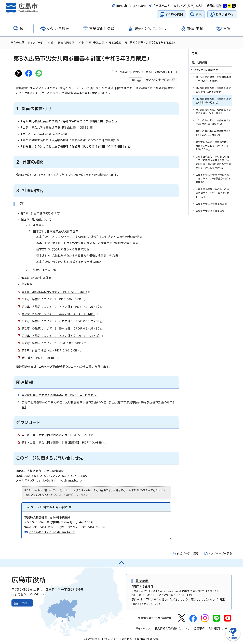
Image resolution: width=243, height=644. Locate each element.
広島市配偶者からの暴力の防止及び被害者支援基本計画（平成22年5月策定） (212, 146)
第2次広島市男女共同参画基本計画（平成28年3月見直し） (60, 395)
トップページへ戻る (220, 554)
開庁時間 (142, 581)
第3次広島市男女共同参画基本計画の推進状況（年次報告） (213, 90)
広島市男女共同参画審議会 (210, 211)
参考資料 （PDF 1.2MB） (40, 358)
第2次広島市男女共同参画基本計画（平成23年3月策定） (213, 133)
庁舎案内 (25, 603)
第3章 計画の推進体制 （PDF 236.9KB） (52, 350)
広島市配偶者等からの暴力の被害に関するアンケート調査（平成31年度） (212, 193)
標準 (190, 6)
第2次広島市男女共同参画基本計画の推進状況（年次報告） (213, 112)
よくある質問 (174, 14)
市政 (51, 43)
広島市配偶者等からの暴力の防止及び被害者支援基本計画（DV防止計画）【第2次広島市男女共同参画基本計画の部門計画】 (213, 162)
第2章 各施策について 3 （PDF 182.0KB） (54, 343)
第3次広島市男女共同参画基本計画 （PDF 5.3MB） (57, 435)
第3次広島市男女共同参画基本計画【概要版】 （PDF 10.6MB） (64, 443)
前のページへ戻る (188, 554)
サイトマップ (143, 629)
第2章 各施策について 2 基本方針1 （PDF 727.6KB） (62, 307)
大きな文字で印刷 (158, 80)
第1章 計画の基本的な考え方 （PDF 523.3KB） (56, 292)
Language (139, 6)
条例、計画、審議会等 (91, 43)
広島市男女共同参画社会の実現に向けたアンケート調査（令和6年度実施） (213, 179)
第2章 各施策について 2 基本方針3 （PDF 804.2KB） (62, 321)
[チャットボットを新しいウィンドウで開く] (233, 640)
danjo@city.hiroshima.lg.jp (52, 532)
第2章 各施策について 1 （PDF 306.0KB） (54, 299)
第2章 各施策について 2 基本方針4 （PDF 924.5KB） (62, 329)
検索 (199, 14)
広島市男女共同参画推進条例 (211, 204)
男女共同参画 (66, 43)
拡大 (198, 6)
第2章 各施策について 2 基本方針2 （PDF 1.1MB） (60, 314)
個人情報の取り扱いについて (172, 629)
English (122, 6)
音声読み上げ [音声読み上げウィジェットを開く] (161, 6)
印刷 (133, 80)
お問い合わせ (225, 14)
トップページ (36, 43)
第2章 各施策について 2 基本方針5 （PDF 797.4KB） (62, 336)
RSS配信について (220, 629)
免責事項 (199, 629)
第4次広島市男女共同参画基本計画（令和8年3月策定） (213, 79)
